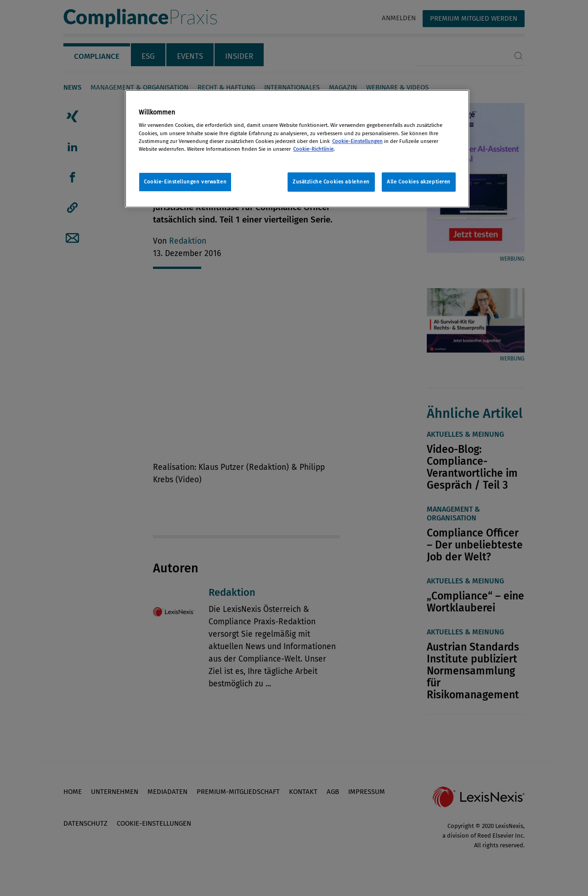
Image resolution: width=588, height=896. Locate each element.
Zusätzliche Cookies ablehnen (331, 182)
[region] (297, 149)
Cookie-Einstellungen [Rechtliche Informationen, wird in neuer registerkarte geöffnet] (357, 141)
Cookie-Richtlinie (313, 149)
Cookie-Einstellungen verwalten (185, 182)
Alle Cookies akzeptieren (419, 182)
